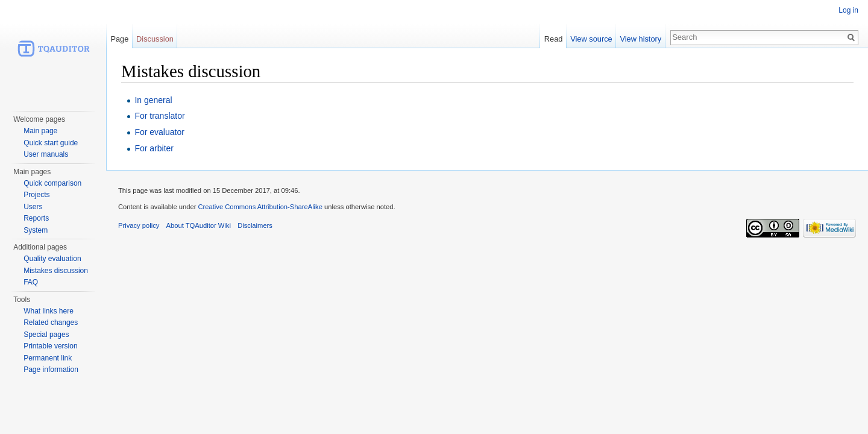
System (36, 230)
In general (153, 100)
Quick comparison (52, 183)
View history (640, 39)
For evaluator (159, 132)
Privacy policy (139, 225)
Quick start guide (51, 143)
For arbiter (154, 148)
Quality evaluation (52, 259)
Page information (51, 370)
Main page (40, 131)
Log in (848, 10)
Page (119, 39)
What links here (49, 311)
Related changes (51, 322)
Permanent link (48, 358)
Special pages (46, 335)
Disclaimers (255, 225)
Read (554, 39)
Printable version (50, 346)
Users (33, 207)
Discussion (155, 39)
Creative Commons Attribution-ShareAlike (260, 207)
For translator (159, 116)
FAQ (31, 282)
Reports (36, 218)
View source (591, 39)
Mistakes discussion (56, 271)
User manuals (46, 154)
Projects (36, 195)
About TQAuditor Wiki (199, 225)
